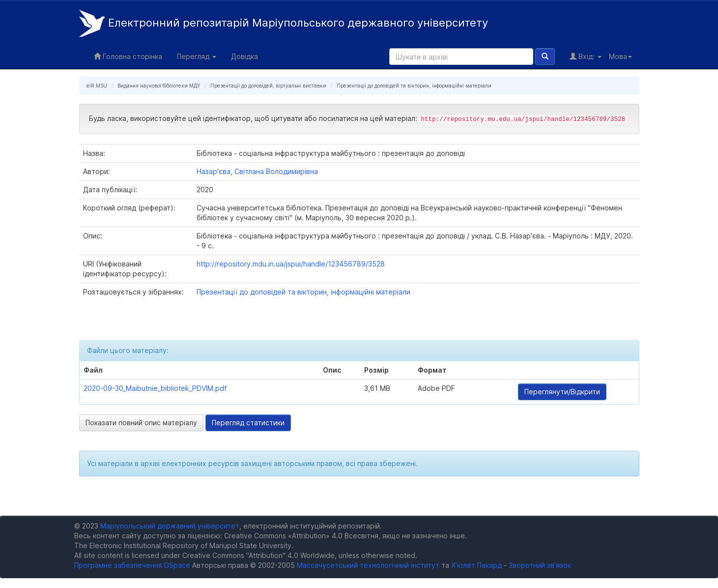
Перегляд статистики (248, 423)
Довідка (244, 56)
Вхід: (586, 56)
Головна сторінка (128, 56)
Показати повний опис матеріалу (141, 423)
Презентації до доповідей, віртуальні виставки (268, 86)
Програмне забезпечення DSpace (132, 565)
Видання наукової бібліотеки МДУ (159, 86)
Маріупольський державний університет (170, 526)
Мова (620, 56)
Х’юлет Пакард (476, 565)
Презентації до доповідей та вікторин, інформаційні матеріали (414, 86)
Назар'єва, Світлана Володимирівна (257, 171)
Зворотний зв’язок (540, 565)
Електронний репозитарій (284, 23)
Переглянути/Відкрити (562, 392)
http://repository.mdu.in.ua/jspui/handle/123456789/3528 (291, 264)
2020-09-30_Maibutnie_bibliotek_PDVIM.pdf (155, 388)
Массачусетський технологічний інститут (368, 565)
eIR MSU (97, 86)
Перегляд (197, 56)
